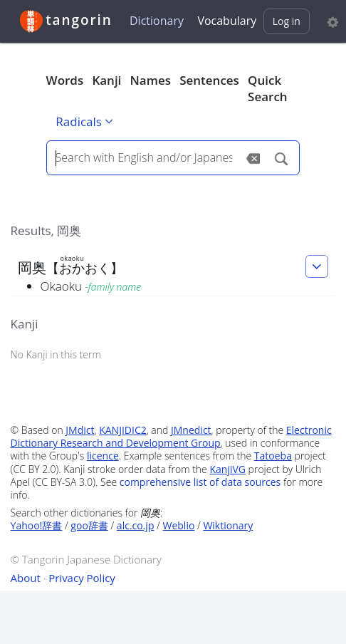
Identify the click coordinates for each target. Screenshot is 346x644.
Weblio (179, 525)
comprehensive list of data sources (200, 482)
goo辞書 (89, 525)
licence (103, 456)
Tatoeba (273, 456)
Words (65, 80)
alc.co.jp (136, 525)
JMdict (80, 430)
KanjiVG (227, 469)
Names (151, 80)
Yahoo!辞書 (37, 525)
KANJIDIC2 (123, 430)
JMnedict (191, 430)
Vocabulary (227, 21)
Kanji (106, 80)
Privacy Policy (82, 578)
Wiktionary (228, 525)
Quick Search (268, 89)
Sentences (209, 80)
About (26, 578)
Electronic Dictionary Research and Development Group (171, 436)
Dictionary (157, 21)
